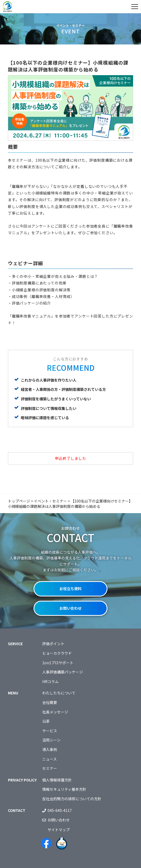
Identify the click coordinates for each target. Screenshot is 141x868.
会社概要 (50, 702)
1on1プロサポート (58, 663)
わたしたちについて (59, 693)
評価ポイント (53, 644)
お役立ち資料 (70, 589)
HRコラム (50, 681)
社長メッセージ (55, 712)
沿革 (46, 721)
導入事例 (50, 749)
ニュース (50, 759)
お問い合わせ (70, 608)
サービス (50, 731)
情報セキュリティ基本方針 (64, 789)
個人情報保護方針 (57, 780)
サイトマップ (59, 830)
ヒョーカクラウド (57, 653)
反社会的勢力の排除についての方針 (72, 799)
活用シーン (51, 740)
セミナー (50, 768)
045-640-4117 (60, 810)
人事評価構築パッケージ (63, 672)
